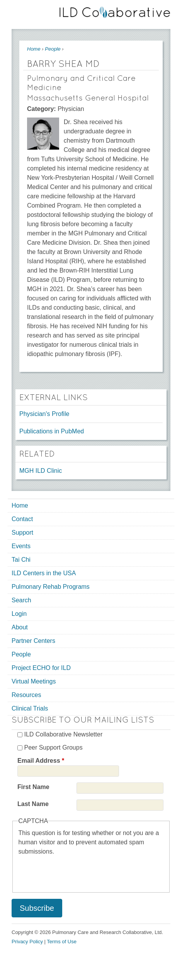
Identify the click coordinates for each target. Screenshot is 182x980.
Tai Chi (21, 560)
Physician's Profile (44, 414)
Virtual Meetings (34, 681)
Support (22, 533)
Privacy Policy (27, 942)
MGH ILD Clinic (41, 471)
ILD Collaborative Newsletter (63, 734)
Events (21, 546)
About (20, 627)
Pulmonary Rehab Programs (51, 587)
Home (34, 49)
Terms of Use (62, 942)
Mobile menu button (17, 11)
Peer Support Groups (53, 747)
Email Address (41, 761)
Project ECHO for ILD (41, 668)
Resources (26, 695)
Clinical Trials (30, 708)
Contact (22, 519)
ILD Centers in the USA (44, 573)
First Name (33, 787)
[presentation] (77, 871)
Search (21, 600)
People (53, 49)
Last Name (33, 804)
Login (19, 614)
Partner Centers (33, 641)
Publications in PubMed (52, 431)
